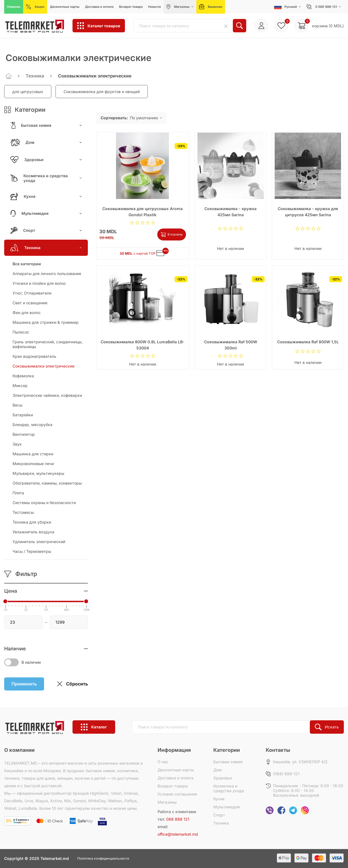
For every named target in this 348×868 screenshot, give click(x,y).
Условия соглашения (177, 794)
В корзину (172, 234)
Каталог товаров (99, 26)
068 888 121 (178, 819)
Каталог (94, 727)
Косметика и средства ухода (46, 178)
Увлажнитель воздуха (33, 532)
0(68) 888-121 (286, 774)
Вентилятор (24, 434)
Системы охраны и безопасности (44, 503)
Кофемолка (23, 376)
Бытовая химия (46, 125)
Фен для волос (27, 313)
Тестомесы (23, 512)
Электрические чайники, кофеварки (47, 395)
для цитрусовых (28, 92)
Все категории (27, 264)
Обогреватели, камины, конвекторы (47, 483)
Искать (327, 727)
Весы (17, 405)
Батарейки (23, 415)
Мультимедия (46, 213)
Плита (18, 493)
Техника (35, 76)
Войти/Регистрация (261, 26)
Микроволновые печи (33, 464)
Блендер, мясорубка (32, 425)
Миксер (20, 386)
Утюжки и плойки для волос (39, 283)
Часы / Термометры (32, 551)
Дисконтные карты (176, 770)
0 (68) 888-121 (324, 7)
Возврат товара (173, 786)
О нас (163, 762)
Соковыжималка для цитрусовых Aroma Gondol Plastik (142, 212)
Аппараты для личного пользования (47, 273)
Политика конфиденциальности (103, 858)
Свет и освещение (30, 303)
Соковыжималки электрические (43, 366)
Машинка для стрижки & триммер (46, 322)
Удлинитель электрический (39, 542)
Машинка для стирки (33, 454)
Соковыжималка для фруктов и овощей (102, 92)
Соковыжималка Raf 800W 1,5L (308, 342)
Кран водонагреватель (34, 356)
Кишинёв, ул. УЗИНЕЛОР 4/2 (300, 762)
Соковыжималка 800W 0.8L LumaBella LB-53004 (143, 345)
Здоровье (46, 160)
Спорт (46, 230)
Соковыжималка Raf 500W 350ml (231, 345)
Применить (24, 684)
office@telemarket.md (178, 834)
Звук (17, 444)
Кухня (46, 196)
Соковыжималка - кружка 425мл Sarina (230, 212)
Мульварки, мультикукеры (38, 473)
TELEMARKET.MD (21, 763)
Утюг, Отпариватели (32, 293)
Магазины (167, 802)
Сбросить (72, 684)
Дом (46, 142)
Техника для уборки (32, 522)
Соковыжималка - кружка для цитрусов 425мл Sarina (308, 212)
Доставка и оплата (176, 778)
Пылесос (21, 332)
